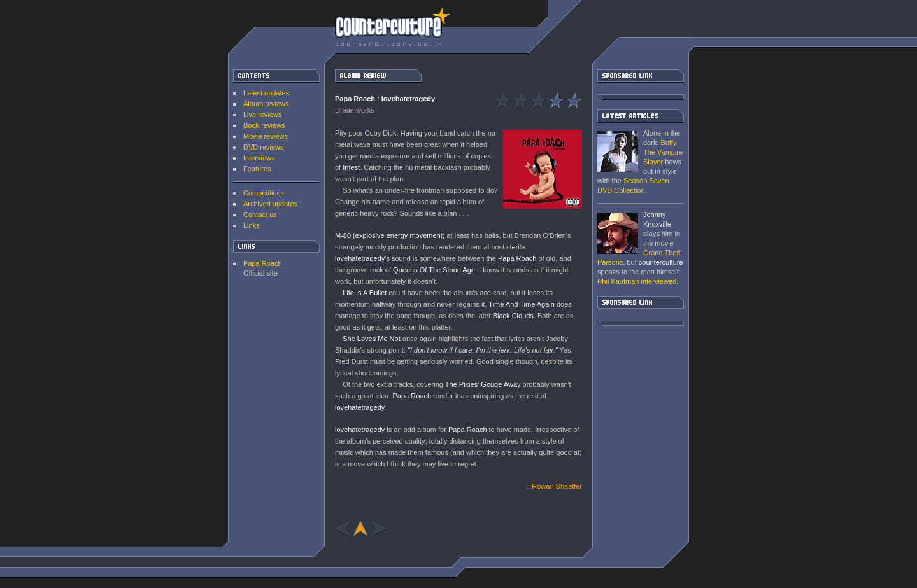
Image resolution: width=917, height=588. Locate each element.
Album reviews (266, 104)
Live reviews (263, 115)
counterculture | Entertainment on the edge (393, 27)
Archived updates (270, 204)
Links (252, 225)
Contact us (260, 214)
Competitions (264, 193)
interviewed (637, 281)
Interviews (259, 158)
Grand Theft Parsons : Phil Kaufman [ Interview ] (618, 233)
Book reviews (264, 125)
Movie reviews (266, 136)
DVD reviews (264, 147)
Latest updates (266, 93)
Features (257, 169)
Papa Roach (263, 263)
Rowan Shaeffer (557, 486)
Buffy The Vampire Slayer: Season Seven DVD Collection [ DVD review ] (618, 152)
